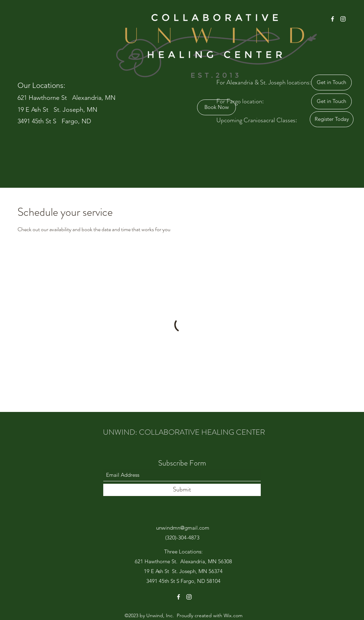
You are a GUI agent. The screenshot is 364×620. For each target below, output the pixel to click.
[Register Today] (332, 119)
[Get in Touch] (331, 82)
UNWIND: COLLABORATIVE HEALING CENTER (184, 432)
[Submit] (182, 490)
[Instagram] (343, 19)
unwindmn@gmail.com (183, 528)
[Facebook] (332, 19)
